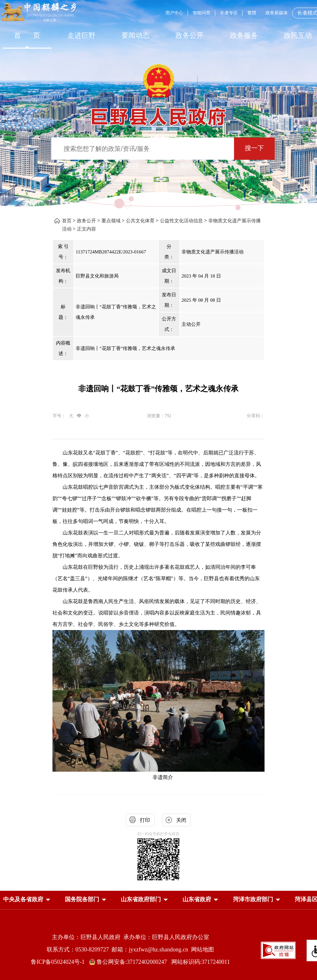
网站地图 (203, 950)
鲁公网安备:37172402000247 (130, 962)
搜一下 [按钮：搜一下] (254, 148)
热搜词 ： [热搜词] (78, 166)
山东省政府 (197, 899)
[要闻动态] (135, 35)
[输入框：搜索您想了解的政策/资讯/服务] (143, 149)
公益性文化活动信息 (181, 221)
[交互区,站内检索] (158, 149)
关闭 (181, 820)
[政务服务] (244, 35)
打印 (145, 820)
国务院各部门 (82, 899)
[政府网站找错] (278, 950)
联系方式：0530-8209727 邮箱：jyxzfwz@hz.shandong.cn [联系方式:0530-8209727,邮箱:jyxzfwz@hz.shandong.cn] (119, 950)
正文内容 (86, 229)
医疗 (132, 166)
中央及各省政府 (23, 899)
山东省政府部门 (141, 899)
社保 (109, 166)
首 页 (27, 35)
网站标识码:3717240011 (201, 962)
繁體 (252, 13)
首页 (67, 221)
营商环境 (186, 166)
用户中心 (174, 13)
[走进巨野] (81, 35)
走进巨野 (81, 35)
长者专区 (229, 13)
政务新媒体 (277, 13)
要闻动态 (135, 35)
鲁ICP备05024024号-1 (59, 962)
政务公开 (190, 35)
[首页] (27, 35)
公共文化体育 (140, 221)
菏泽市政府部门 (253, 899)
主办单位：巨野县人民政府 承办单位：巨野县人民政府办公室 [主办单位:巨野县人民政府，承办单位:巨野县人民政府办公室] (131, 937)
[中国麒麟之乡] (39, 13)
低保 (156, 166)
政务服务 (244, 35)
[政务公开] (190, 35)
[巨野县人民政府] (159, 113)
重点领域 (111, 221)
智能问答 (202, 13)
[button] (23, 899)
